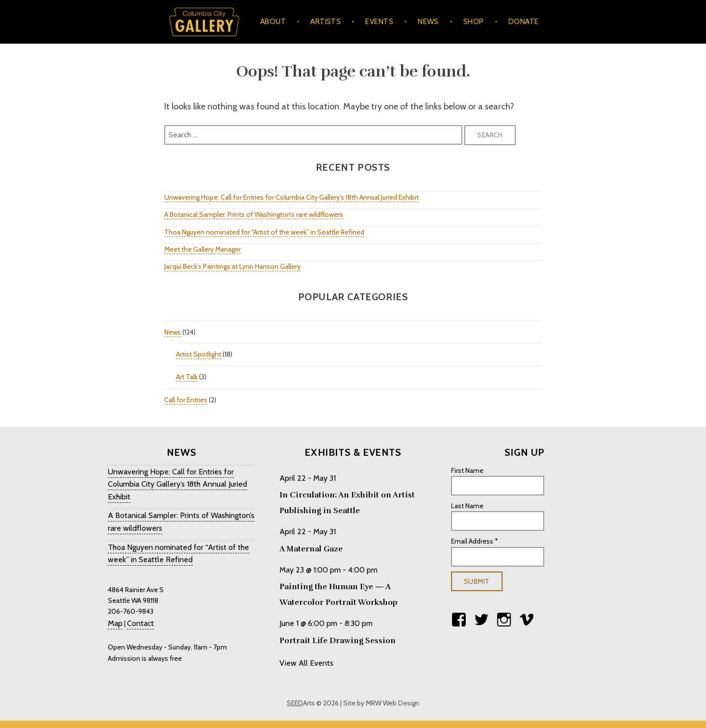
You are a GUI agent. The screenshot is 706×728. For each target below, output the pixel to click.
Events (379, 22)
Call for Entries (186, 400)
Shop (474, 22)
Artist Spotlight (199, 354)
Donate (524, 22)
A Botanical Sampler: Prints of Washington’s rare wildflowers (254, 214)
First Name (467, 470)
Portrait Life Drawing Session (338, 641)
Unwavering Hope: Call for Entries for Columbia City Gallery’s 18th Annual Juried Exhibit (291, 197)
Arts (301, 703)
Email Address (475, 541)
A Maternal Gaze (311, 549)
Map (115, 623)
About (273, 22)
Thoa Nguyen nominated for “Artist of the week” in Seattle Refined (264, 232)
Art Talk (187, 377)
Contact (140, 623)
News (428, 22)
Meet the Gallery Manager (202, 249)
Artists (326, 22)
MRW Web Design (392, 703)
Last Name (467, 506)
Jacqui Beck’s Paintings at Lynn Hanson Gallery (232, 266)
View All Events (306, 663)
